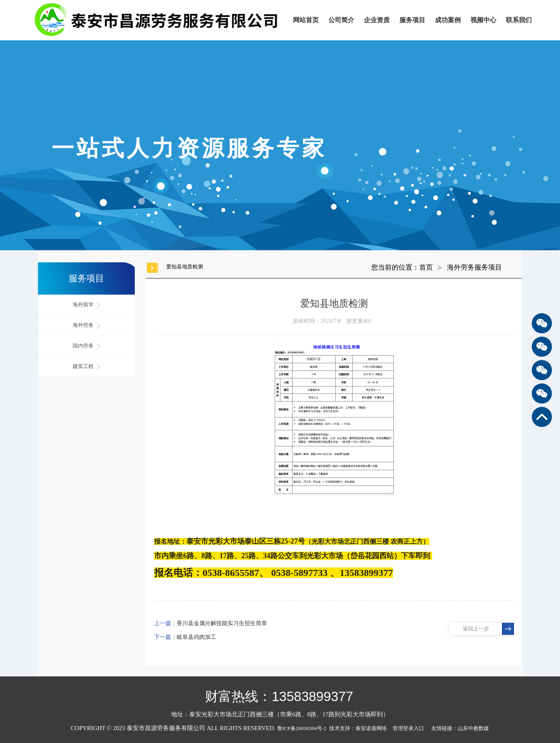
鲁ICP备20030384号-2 (302, 728)
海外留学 (86, 305)
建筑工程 (86, 367)
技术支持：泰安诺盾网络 (360, 728)
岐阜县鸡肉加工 (196, 637)
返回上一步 (476, 629)
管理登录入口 (408, 728)
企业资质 (377, 20)
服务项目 (412, 20)
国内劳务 (86, 346)
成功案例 (448, 20)
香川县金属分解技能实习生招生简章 (222, 623)
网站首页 (306, 20)
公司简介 (341, 20)
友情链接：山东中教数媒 (460, 728)
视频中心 (483, 20)
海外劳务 (86, 325)
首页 (426, 267)
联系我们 (519, 20)
